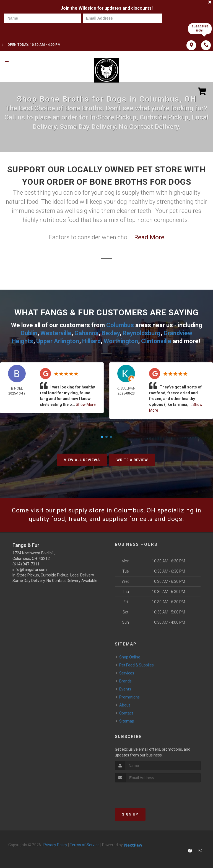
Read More (149, 237)
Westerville (56, 333)
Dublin (29, 333)
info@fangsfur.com (30, 570)
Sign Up (130, 814)
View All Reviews (82, 460)
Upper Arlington (58, 341)
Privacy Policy (55, 845)
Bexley (111, 333)
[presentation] (23, 28)
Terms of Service (85, 845)
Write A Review (132, 460)
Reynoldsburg (141, 333)
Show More (86, 404)
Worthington (121, 341)
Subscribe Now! (200, 29)
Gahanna (86, 333)
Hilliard (91, 341)
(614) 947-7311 (26, 564)
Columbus (120, 325)
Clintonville (156, 341)
